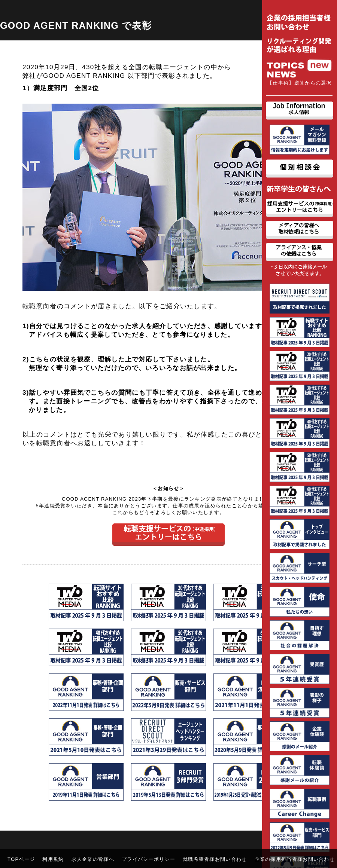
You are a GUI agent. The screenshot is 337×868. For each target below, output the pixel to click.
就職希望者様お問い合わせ (215, 859)
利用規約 (53, 859)
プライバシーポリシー (148, 859)
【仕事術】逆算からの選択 (300, 83)
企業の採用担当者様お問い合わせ (295, 859)
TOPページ (21, 859)
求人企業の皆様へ (93, 859)
